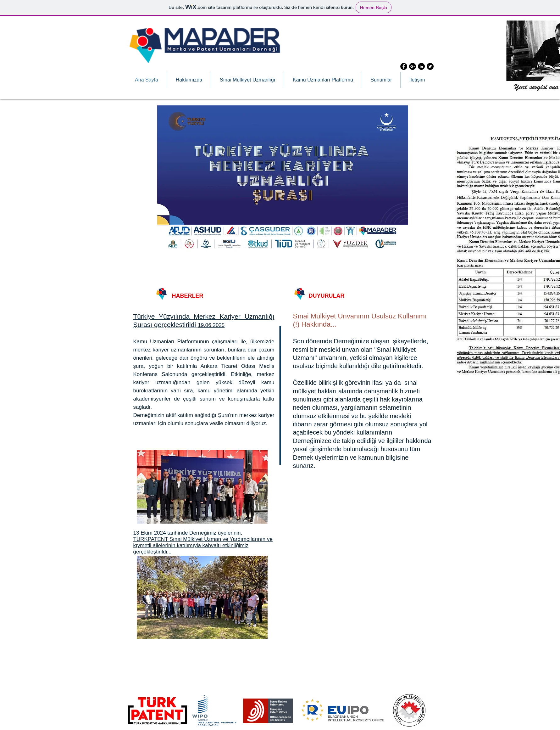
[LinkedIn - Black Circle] (421, 66)
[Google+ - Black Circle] (413, 66)
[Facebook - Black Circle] (404, 66)
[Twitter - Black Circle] (430, 66)
